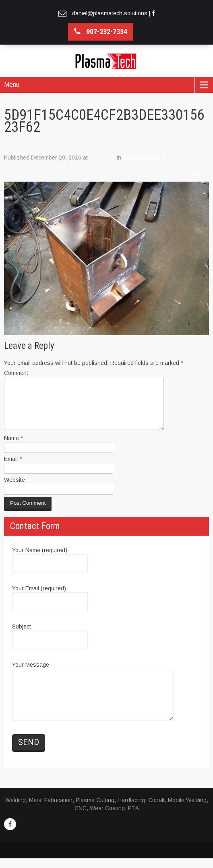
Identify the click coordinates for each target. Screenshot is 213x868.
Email (13, 469)
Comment (16, 373)
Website (14, 489)
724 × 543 (102, 158)
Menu (12, 85)
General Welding (144, 158)
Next (200, 174)
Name (13, 448)
